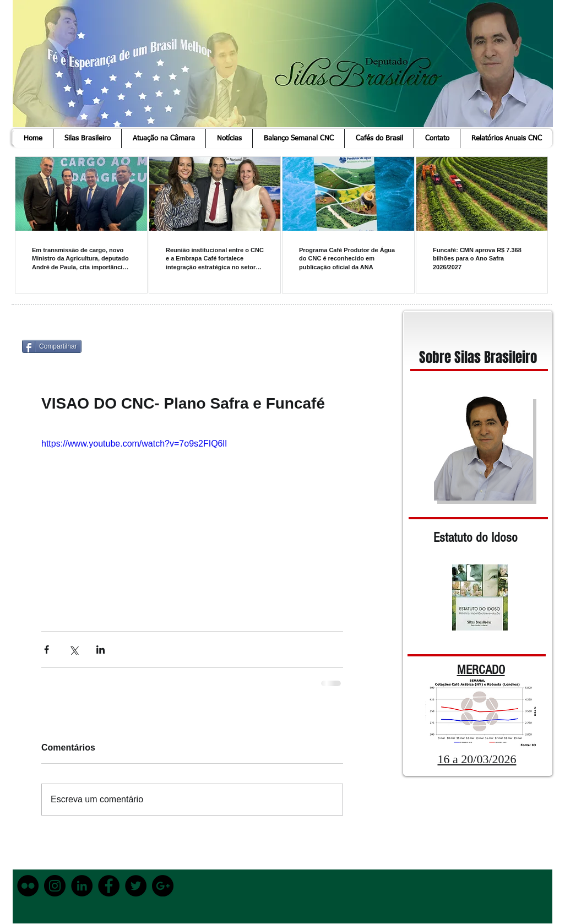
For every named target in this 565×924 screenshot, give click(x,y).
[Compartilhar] (52, 346)
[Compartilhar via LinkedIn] (100, 649)
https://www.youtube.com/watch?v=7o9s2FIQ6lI (134, 444)
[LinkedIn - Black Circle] (82, 886)
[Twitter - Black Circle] (136, 886)
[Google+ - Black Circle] (163, 886)
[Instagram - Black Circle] (55, 886)
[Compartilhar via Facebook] (47, 649)
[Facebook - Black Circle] (109, 886)
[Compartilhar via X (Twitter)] (74, 649)
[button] (87, 138)
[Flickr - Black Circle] (28, 886)
